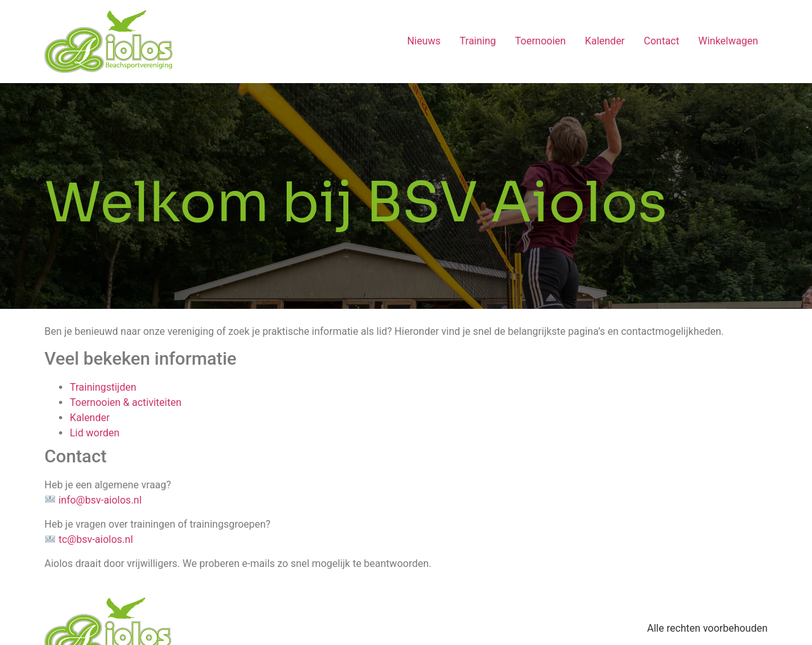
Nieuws (424, 41)
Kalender (605, 41)
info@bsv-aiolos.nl (100, 500)
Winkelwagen (728, 41)
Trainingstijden (103, 387)
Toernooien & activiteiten (127, 402)
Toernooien (540, 41)
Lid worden (95, 433)
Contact (662, 41)
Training (478, 41)
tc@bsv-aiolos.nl (95, 539)
